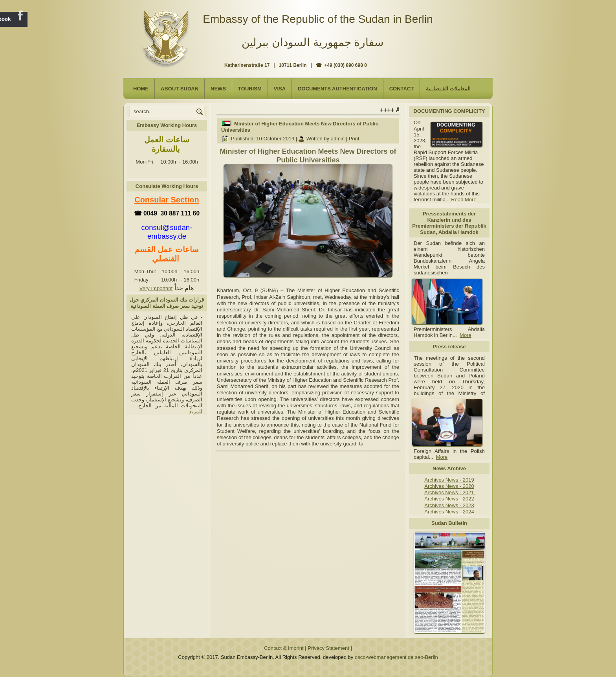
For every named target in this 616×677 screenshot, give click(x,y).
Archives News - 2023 (449, 505)
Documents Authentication (337, 89)
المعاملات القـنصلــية (448, 89)
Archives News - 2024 (449, 512)
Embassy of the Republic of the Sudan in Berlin (318, 19)
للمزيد (196, 411)
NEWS (218, 89)
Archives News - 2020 (449, 486)
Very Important (156, 288)
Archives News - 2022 (449, 499)
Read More (464, 200)
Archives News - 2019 (449, 480)
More (466, 335)
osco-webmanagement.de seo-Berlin (396, 657)
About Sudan (180, 89)
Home (141, 89)
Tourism (250, 89)
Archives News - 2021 (450, 492)
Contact (402, 89)
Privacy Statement (328, 648)
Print (354, 139)
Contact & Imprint (284, 648)
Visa (280, 89)
